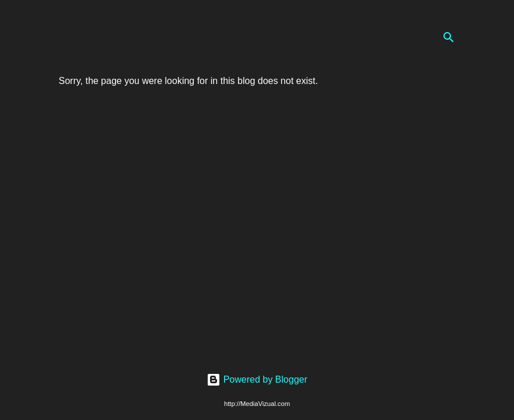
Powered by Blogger (257, 379)
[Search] (449, 37)
